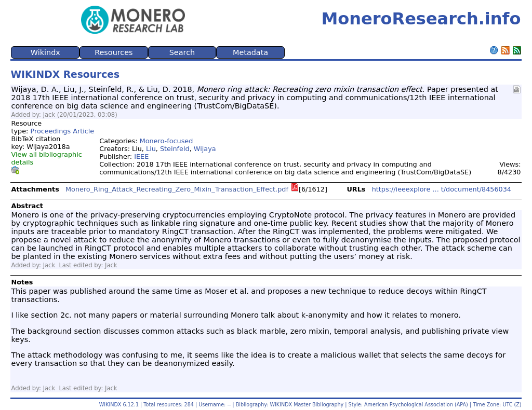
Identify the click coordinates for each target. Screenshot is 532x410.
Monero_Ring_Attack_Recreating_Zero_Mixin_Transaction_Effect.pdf (177, 189)
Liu (151, 149)
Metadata (250, 52)
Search (182, 52)
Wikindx (45, 52)
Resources (114, 52)
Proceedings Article (62, 131)
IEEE (141, 156)
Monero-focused (167, 141)
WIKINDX (110, 405)
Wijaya (205, 149)
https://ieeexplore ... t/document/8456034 (442, 189)
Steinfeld (175, 149)
